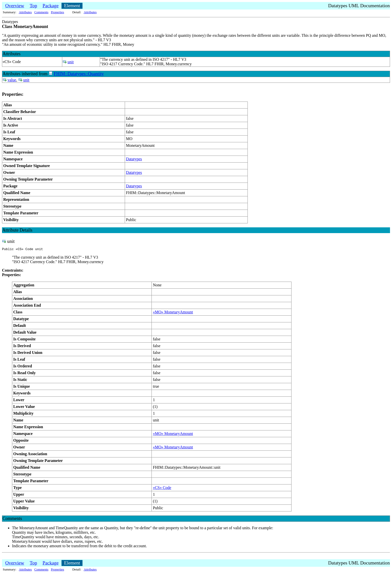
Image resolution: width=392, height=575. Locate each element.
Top (33, 6)
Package (50, 6)
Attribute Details (17, 230)
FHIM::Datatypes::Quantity (79, 74)
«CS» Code (162, 488)
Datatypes (134, 159)
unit (71, 62)
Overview (15, 6)
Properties (58, 12)
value (12, 80)
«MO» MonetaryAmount (173, 313)
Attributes (25, 12)
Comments (41, 12)
